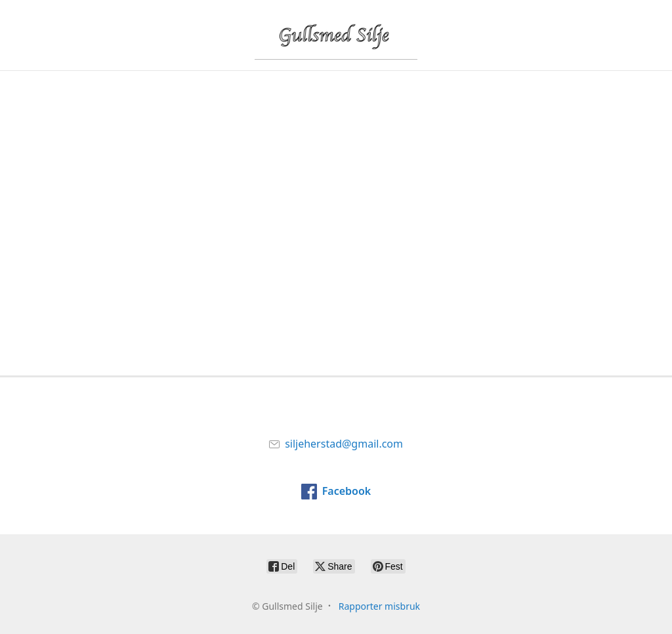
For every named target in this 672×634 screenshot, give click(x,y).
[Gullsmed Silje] (336, 35)
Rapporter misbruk (379, 606)
